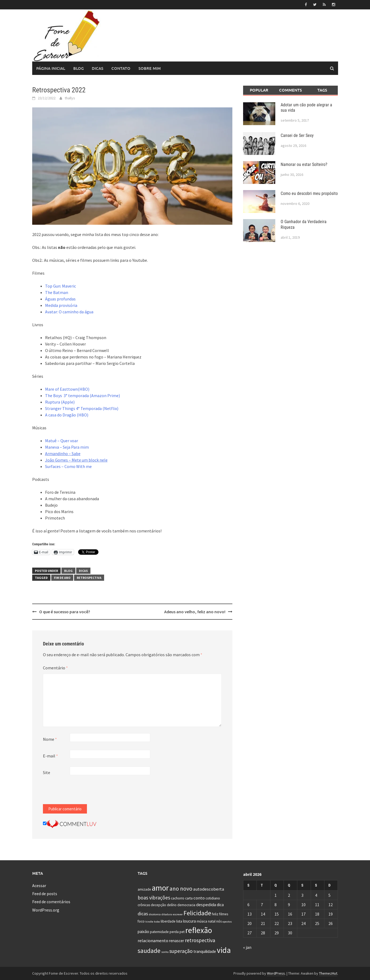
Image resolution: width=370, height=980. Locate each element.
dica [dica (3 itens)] (220, 905)
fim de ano (62, 578)
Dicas (98, 68)
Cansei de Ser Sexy (297, 135)
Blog (78, 68)
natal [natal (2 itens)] (212, 921)
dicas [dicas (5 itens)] (143, 913)
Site (47, 772)
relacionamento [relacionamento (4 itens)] (153, 941)
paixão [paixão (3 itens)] (143, 932)
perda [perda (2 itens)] (174, 932)
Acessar (39, 885)
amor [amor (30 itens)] (160, 888)
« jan (247, 947)
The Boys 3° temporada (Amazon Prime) (83, 395)
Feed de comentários (51, 902)
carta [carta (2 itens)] (189, 898)
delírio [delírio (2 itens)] (172, 905)
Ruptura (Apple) (60, 402)
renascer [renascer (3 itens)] (177, 941)
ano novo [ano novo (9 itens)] (181, 888)
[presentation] (84, 794)
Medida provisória (61, 305)
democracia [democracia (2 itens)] (186, 905)
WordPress (276, 973)
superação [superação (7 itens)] (181, 951)
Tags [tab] (322, 90)
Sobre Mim (150, 68)
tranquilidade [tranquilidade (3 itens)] (205, 951)
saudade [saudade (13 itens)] (149, 951)
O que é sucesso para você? (65, 612)
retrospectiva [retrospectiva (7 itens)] (200, 940)
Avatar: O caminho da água (69, 312)
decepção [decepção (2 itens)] (158, 905)
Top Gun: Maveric (61, 286)
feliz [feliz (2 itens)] (215, 914)
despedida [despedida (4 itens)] (206, 905)
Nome (50, 739)
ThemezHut (328, 973)
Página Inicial (51, 68)
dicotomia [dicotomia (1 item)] (155, 914)
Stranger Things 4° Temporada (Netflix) (82, 408)
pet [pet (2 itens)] (182, 932)
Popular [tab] (259, 90)
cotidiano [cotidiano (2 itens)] (213, 898)
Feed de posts (45, 894)
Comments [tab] (290, 90)
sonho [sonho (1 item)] (165, 952)
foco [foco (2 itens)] (141, 921)
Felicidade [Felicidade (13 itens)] (197, 913)
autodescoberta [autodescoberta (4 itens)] (209, 889)
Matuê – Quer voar (62, 441)
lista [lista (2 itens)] (179, 921)
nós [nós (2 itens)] (219, 921)
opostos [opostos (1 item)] (227, 922)
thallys (70, 98)
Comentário (55, 668)
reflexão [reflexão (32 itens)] (199, 930)
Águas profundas (60, 299)
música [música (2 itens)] (202, 921)
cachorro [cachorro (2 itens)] (178, 898)
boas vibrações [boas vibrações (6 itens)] (154, 898)
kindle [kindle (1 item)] (149, 922)
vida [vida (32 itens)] (224, 950)
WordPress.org (46, 910)
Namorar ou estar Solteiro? (304, 164)
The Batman (57, 292)
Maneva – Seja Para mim (67, 447)
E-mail (50, 756)
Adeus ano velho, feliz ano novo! (195, 612)
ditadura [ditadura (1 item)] (167, 914)
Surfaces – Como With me (68, 466)
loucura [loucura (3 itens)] (189, 921)
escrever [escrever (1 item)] (178, 914)
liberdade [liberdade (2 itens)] (168, 921)
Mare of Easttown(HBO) (67, 389)
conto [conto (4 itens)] (199, 898)
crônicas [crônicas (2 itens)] (144, 905)
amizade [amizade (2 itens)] (144, 889)
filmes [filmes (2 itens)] (224, 914)
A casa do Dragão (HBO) (67, 415)
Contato (121, 68)
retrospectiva (89, 578)
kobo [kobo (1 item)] (157, 922)
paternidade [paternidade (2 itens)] (159, 932)
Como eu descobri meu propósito (309, 193)
